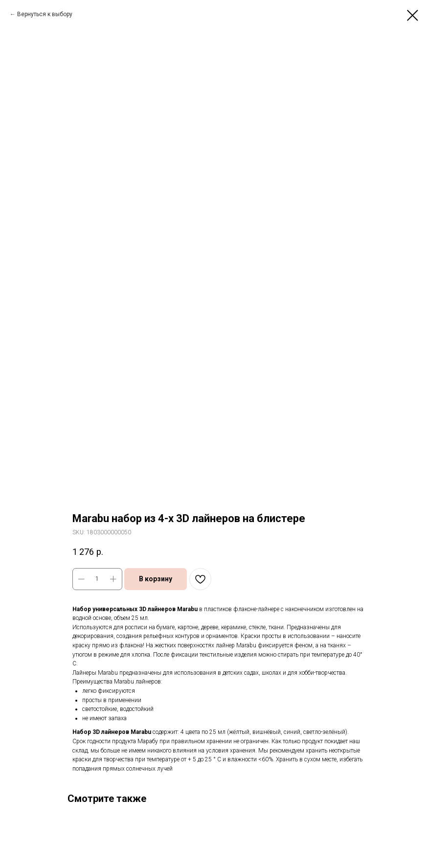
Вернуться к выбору (45, 14)
